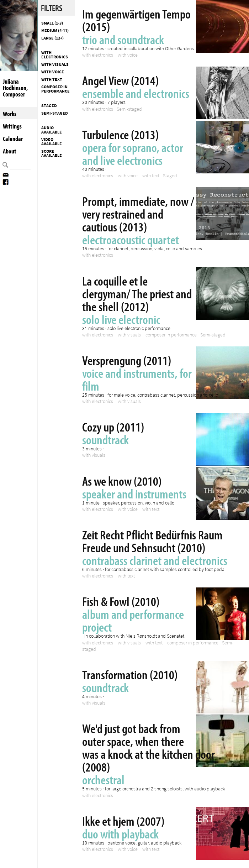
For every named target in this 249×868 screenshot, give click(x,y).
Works (10, 114)
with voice (53, 72)
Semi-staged (55, 113)
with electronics (55, 55)
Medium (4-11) (55, 31)
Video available (52, 142)
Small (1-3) (52, 23)
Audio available (52, 130)
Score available (52, 153)
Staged (49, 106)
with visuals (55, 64)
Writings (12, 126)
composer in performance (55, 89)
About (10, 151)
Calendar (13, 139)
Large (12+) (52, 38)
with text (52, 79)
